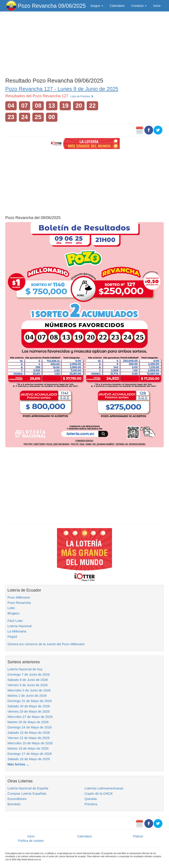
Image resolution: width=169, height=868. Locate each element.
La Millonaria (17, 631)
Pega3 (12, 637)
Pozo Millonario (19, 597)
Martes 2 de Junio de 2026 (27, 696)
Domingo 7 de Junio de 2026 (29, 674)
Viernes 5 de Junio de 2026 (28, 685)
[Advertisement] (84, 43)
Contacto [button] (139, 6)
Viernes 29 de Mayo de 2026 (29, 711)
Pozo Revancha (19, 603)
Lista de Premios (82, 96)
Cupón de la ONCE (99, 793)
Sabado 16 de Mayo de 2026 (29, 759)
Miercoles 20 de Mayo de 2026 (30, 743)
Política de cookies (31, 841)
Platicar (138, 836)
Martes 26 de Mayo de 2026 (28, 722)
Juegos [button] (97, 6)
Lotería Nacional (19, 626)
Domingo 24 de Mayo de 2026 (30, 727)
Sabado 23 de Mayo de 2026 (29, 733)
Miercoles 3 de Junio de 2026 (29, 690)
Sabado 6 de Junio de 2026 (28, 680)
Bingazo (13, 613)
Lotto (11, 608)
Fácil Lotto (15, 621)
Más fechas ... (18, 764)
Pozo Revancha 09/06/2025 (52, 6)
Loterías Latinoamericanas (104, 788)
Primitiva (91, 804)
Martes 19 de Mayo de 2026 (28, 748)
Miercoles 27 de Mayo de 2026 (30, 717)
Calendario (117, 6)
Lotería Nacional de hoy (25, 669)
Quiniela (91, 799)
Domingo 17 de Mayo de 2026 (30, 754)
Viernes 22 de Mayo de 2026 (29, 738)
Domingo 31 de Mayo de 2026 (30, 701)
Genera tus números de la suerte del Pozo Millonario (46, 644)
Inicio (157, 6)
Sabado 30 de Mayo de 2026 (29, 706)
